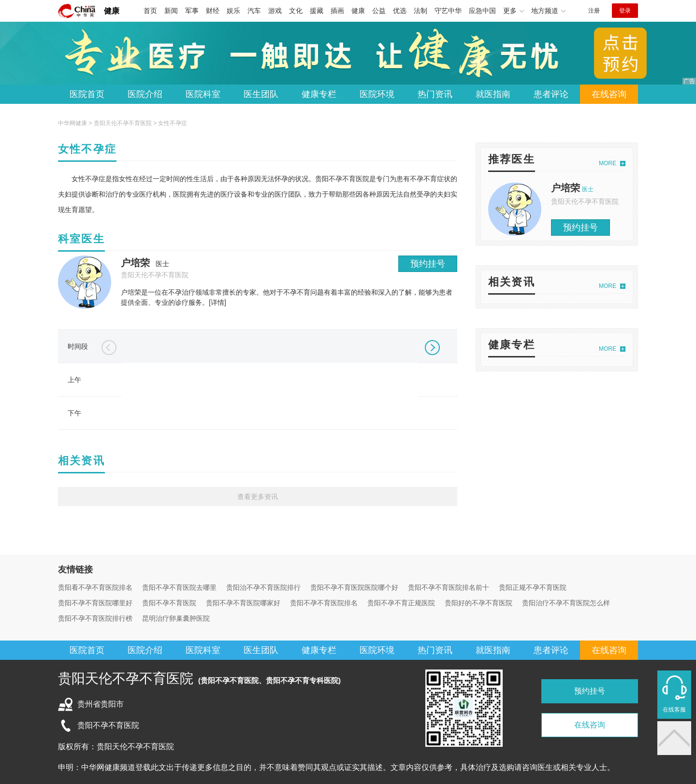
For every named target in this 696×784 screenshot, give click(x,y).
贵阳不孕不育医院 (169, 603)
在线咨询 (609, 94)
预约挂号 (428, 264)
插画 (337, 11)
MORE (608, 163)
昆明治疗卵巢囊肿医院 (176, 618)
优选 (400, 11)
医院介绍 (145, 94)
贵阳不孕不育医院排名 (324, 603)
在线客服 (674, 710)
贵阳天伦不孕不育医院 (123, 123)
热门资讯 (435, 94)
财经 (213, 11)
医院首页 (87, 94)
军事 (192, 11)
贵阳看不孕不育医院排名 (95, 587)
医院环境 (377, 94)
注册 (594, 11)
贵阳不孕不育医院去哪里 (179, 587)
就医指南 (493, 94)
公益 (379, 11)
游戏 (275, 11)
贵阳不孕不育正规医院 (401, 603)
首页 (150, 11)
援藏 (317, 11)
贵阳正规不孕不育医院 (533, 587)
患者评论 (551, 94)
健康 (112, 11)
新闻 (171, 11)
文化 (296, 11)
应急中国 (482, 11)
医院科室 (203, 94)
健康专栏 (319, 94)
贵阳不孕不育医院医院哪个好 (354, 587)
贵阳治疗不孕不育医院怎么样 (566, 603)
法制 (420, 11)
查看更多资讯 (258, 497)
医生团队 (261, 94)
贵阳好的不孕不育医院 (478, 603)
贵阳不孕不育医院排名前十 (449, 587)
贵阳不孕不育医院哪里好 (95, 603)
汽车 (254, 11)
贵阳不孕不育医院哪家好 (243, 603)
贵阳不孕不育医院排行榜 (95, 618)
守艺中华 (448, 11)
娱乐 (233, 11)
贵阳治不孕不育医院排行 (263, 587)
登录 (625, 11)
